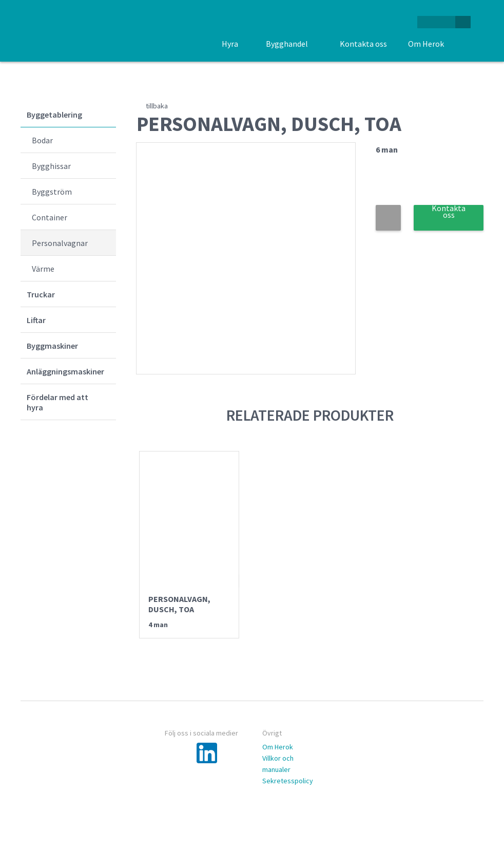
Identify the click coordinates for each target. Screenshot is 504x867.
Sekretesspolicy (288, 781)
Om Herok (278, 747)
